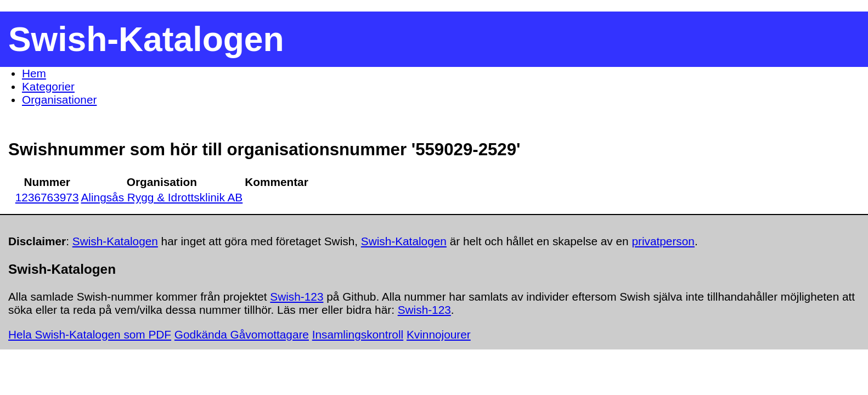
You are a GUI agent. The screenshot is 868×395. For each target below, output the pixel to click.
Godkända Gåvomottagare (242, 334)
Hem (34, 73)
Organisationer (59, 100)
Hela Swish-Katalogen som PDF (90, 334)
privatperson (663, 241)
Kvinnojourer (439, 334)
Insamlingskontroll (358, 334)
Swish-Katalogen (115, 241)
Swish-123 (297, 297)
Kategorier (48, 86)
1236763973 (47, 197)
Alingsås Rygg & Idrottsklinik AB (162, 197)
